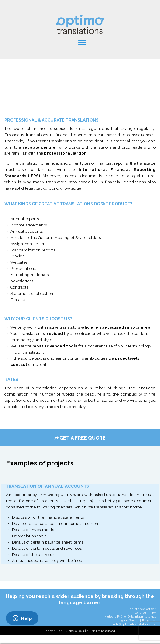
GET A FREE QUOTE (80, 438)
